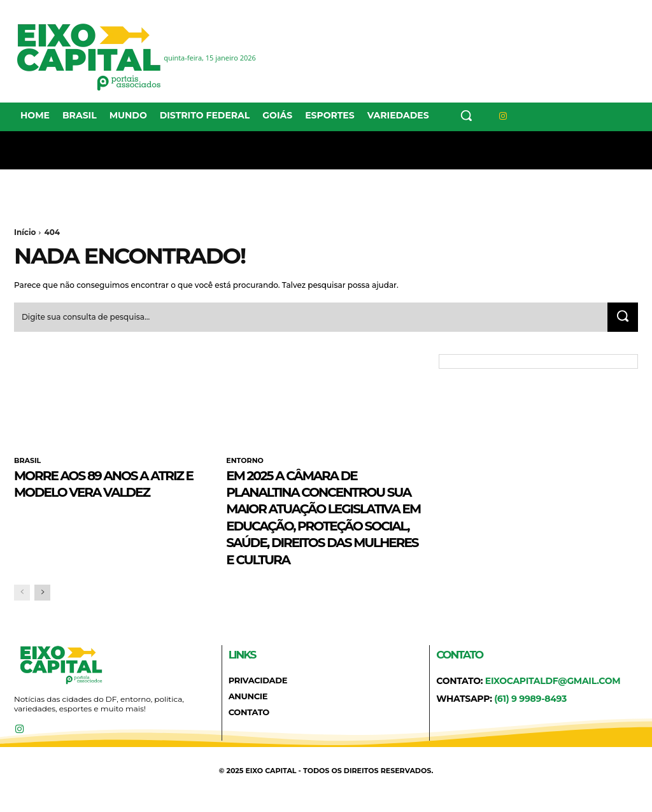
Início (25, 232)
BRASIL (27, 462)
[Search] (621, 318)
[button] (466, 115)
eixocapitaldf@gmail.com (553, 699)
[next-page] (42, 610)
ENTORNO (245, 462)
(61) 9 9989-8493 (530, 716)
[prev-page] (22, 610)
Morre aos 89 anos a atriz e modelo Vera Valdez (97, 492)
